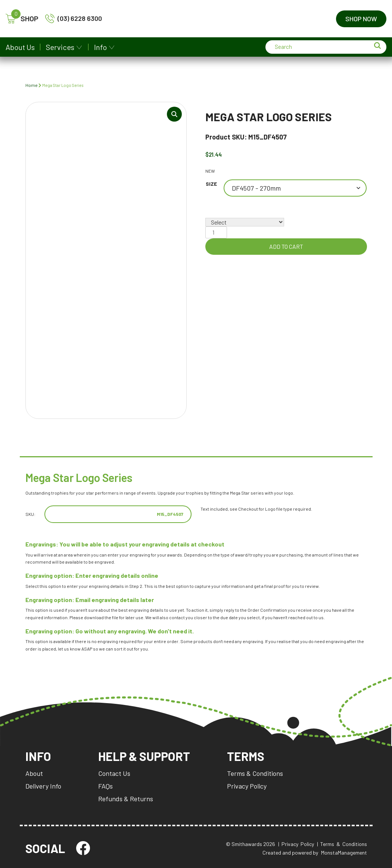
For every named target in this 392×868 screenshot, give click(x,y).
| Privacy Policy (296, 844)
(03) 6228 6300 (74, 18)
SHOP (22, 19)
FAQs (105, 786)
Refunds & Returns (126, 799)
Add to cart (286, 246)
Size (211, 184)
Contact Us (114, 773)
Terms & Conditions (255, 773)
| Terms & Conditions (342, 844)
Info (100, 47)
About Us (20, 47)
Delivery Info (43, 786)
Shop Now (361, 19)
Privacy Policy (247, 786)
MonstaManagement (344, 853)
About (34, 773)
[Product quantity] (216, 232)
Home (32, 85)
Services (60, 47)
